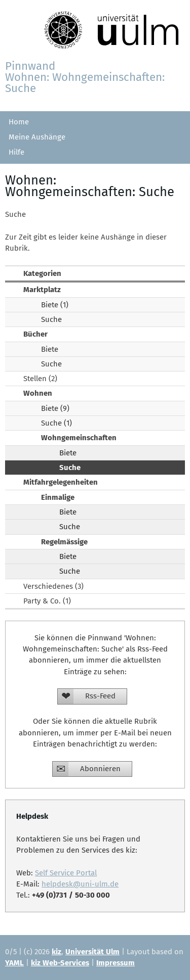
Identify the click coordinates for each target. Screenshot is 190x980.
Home (19, 122)
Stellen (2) (40, 379)
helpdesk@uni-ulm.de (80, 884)
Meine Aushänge (37, 137)
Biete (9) (55, 408)
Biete (50, 349)
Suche (51, 319)
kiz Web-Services (60, 963)
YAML (14, 963)
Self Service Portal (66, 873)
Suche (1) (56, 423)
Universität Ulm (92, 952)
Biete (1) (55, 305)
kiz (56, 952)
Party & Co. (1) (47, 601)
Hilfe (16, 152)
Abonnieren (100, 769)
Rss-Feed (100, 696)
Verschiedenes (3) (53, 586)
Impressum (116, 963)
